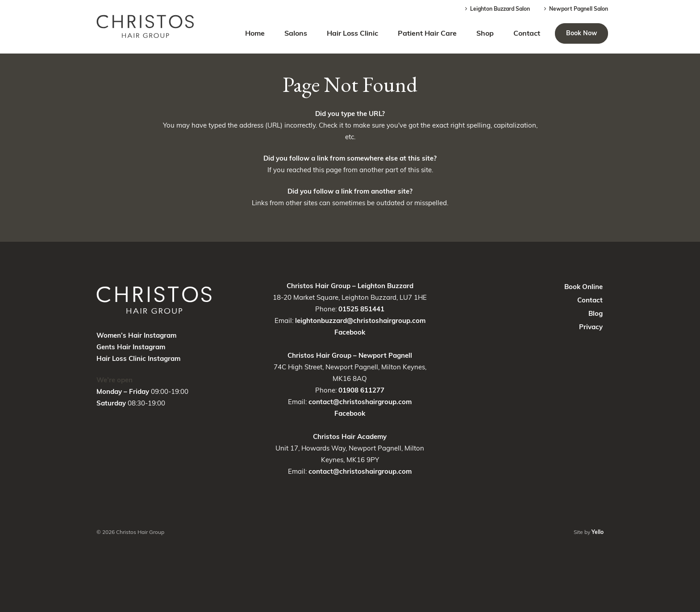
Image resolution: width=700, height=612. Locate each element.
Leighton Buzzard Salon (497, 9)
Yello (598, 532)
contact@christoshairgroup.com (360, 402)
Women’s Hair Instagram (136, 335)
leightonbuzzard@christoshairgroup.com (360, 320)
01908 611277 (361, 390)
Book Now (581, 33)
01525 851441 (361, 309)
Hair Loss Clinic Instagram (138, 358)
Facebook (350, 332)
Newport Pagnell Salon (575, 9)
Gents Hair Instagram (131, 347)
